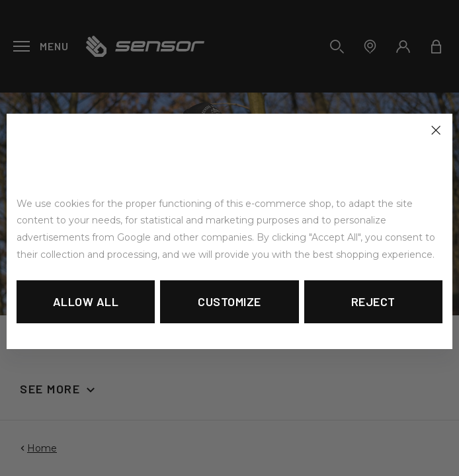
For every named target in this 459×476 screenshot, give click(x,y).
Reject (373, 301)
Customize (230, 301)
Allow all (86, 301)
